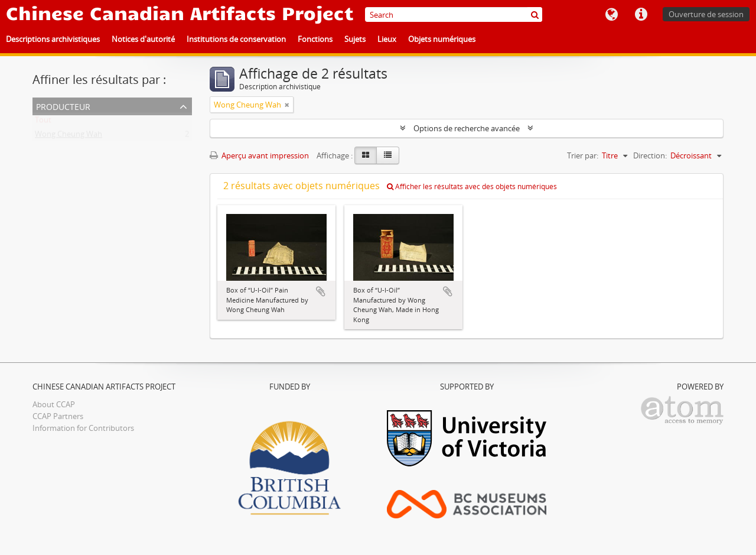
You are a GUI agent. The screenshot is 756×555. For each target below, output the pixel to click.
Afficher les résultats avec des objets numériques (472, 186)
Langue (611, 15)
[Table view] (388, 155)
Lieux (387, 39)
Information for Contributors (83, 428)
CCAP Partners (58, 416)
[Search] (454, 14)
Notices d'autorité (143, 39)
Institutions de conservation (236, 39)
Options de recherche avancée (467, 128)
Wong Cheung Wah (69, 137)
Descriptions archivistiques (53, 39)
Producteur (63, 106)
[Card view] (366, 155)
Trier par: (583, 155)
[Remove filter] (287, 105)
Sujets (355, 39)
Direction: (650, 155)
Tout (43, 122)
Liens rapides (641, 15)
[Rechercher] (535, 14)
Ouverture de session (706, 14)
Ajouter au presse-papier (321, 291)
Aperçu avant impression (259, 155)
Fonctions (315, 39)
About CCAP (54, 404)
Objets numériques (442, 39)
